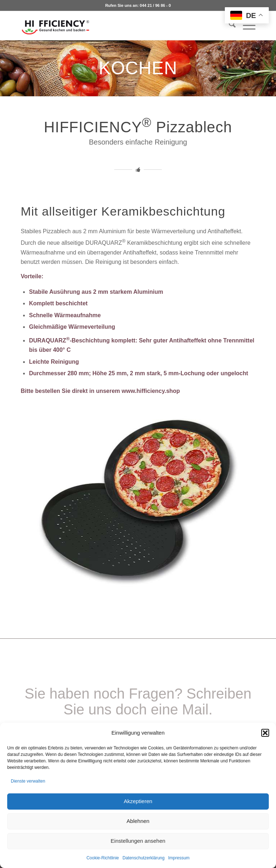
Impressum (179, 858)
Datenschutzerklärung (144, 858)
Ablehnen (138, 821)
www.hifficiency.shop (151, 391)
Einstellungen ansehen (138, 841)
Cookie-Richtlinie (103, 858)
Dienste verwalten (28, 781)
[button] (265, 733)
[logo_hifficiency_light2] (114, 26)
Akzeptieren (138, 801)
